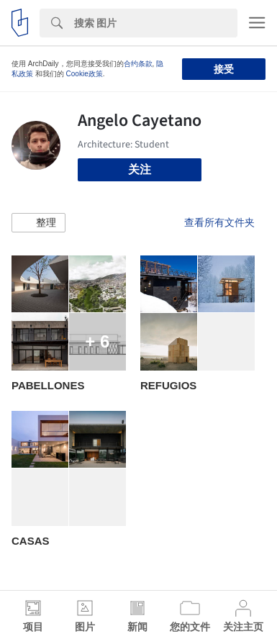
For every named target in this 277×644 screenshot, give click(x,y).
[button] (38, 223)
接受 (224, 69)
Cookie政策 (85, 74)
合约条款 (138, 64)
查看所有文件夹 (219, 222)
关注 (140, 169)
